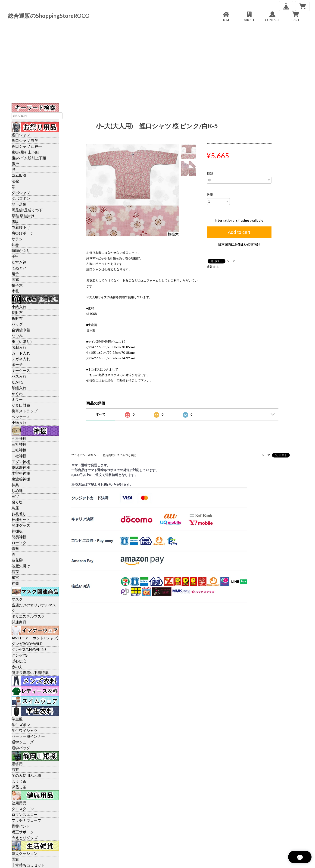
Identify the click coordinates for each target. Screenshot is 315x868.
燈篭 (15, 548)
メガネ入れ (21, 359)
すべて (101, 414)
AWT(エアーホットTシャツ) (35, 638)
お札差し (19, 514)
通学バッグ (21, 748)
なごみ (17, 336)
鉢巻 (15, 245)
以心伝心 (19, 661)
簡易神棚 (19, 537)
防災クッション (25, 853)
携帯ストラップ (25, 411)
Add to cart (239, 232)
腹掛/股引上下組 (25, 152)
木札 (15, 291)
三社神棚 (19, 444)
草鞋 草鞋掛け (23, 216)
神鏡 (15, 583)
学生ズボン (21, 725)
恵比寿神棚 (21, 467)
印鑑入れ (19, 388)
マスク (17, 599)
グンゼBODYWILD (27, 644)
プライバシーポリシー (85, 455)
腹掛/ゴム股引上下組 (29, 158)
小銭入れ (19, 307)
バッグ (17, 324)
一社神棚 (19, 456)
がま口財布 (21, 405)
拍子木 (17, 285)
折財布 (17, 318)
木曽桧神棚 (21, 473)
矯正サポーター (25, 832)
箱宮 (15, 577)
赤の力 (17, 667)
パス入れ (19, 376)
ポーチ (17, 365)
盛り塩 (17, 502)
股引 (15, 169)
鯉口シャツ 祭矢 (25, 140)
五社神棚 (19, 438)
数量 (210, 195)
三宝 (15, 496)
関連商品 (19, 622)
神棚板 (17, 531)
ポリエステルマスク (28, 616)
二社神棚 (19, 450)
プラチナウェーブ (26, 820)
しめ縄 (17, 490)
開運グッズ (21, 525)
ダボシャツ (21, 193)
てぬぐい (19, 268)
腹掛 (15, 164)
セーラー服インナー (28, 736)
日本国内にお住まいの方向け (239, 244)
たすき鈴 (19, 262)
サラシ (17, 239)
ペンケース (21, 417)
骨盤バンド (21, 826)
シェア (231, 261)
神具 (15, 485)
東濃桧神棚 (21, 479)
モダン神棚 (21, 462)
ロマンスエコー (25, 814)
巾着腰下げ (21, 227)
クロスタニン (23, 809)
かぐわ (17, 393)
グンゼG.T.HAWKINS (29, 649)
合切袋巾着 (21, 330)
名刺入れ (19, 347)
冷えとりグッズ (25, 838)
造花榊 (17, 560)
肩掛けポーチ (23, 233)
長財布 (17, 312)
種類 (210, 173)
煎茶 (15, 769)
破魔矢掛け (21, 566)
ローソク (19, 543)
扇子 (15, 274)
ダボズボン (21, 198)
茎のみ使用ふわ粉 (26, 775)
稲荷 (15, 572)
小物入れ (19, 422)
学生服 (17, 719)
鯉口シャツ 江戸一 (27, 146)
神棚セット (21, 519)
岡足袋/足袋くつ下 (27, 210)
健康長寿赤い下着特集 (30, 672)
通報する (213, 267)
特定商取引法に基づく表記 (119, 455)
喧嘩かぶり (21, 250)
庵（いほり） (23, 341)
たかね (17, 382)
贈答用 (17, 764)
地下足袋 (19, 204)
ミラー (17, 399)
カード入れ (21, 353)
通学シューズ (23, 742)
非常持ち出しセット (28, 865)
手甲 (15, 256)
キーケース (21, 370)
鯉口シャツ (21, 135)
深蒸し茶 (19, 787)
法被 (15, 181)
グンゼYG (20, 655)
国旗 (15, 279)
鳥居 (15, 508)
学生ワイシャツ (25, 730)
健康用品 (19, 803)
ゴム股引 (19, 175)
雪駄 (15, 221)
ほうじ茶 (19, 781)
